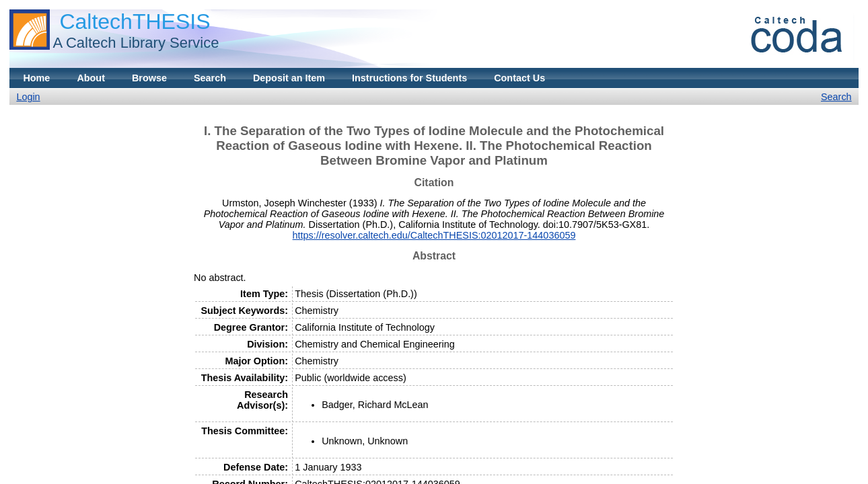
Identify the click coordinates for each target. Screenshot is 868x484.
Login (28, 97)
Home (36, 78)
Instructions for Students (409, 78)
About (91, 78)
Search (210, 78)
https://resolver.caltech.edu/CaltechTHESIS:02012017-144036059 (434, 235)
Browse (149, 78)
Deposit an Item (289, 78)
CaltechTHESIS (135, 22)
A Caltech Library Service (136, 43)
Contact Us (519, 78)
